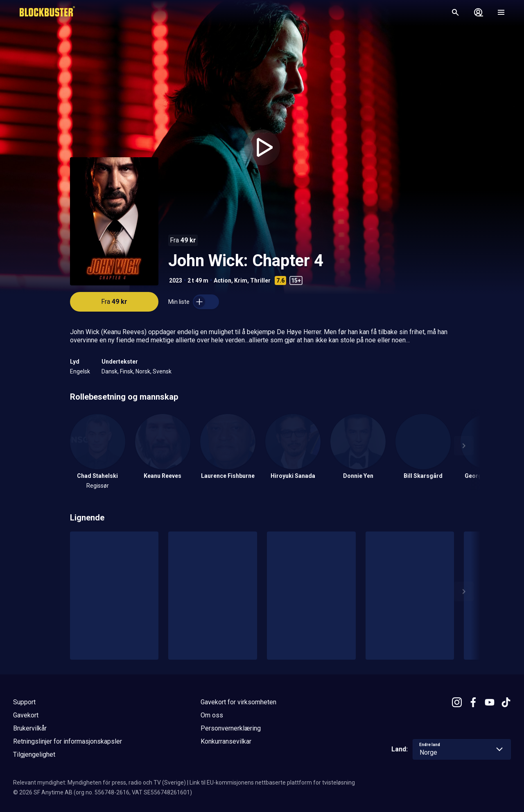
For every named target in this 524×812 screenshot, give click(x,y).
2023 (176, 280)
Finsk (126, 371)
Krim (241, 280)
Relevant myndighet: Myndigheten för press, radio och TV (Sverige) (99, 783)
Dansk (110, 371)
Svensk (162, 371)
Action (222, 280)
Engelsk (80, 371)
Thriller (260, 280)
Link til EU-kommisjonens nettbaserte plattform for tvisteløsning (272, 783)
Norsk (143, 371)
